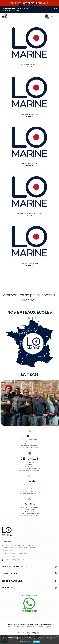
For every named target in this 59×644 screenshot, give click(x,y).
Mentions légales (45, 627)
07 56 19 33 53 (22, 8)
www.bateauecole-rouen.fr (29, 516)
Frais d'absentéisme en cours (29, 213)
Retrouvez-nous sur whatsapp (12, 10)
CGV (10, 627)
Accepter (36, 642)
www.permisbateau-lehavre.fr (29, 493)
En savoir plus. (28, 642)
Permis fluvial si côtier (29, 164)
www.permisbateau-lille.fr (29, 448)
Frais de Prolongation (29, 263)
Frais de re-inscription (30, 64)
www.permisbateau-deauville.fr (29, 470)
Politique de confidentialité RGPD (25, 627)
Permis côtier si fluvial (29, 114)
